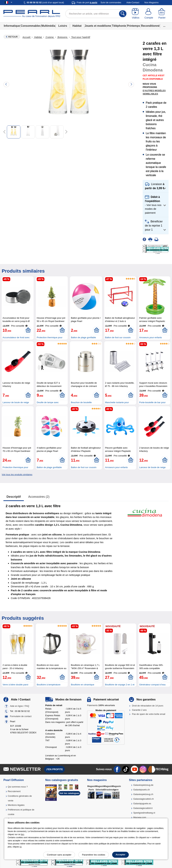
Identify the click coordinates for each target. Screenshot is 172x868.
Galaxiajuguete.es (142, 803)
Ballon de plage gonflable (83, 337)
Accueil (27, 37)
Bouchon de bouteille (81, 402)
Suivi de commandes (111, 2)
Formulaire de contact (21, 716)
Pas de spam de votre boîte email (149, 714)
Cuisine (50, 37)
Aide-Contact (133, 2)
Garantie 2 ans (139, 710)
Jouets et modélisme (98, 26)
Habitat (77, 26)
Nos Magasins (151, 2)
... (164, 26)
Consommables (31, 26)
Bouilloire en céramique (82, 685)
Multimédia (48, 26)
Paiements (101, 705)
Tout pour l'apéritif (80, 37)
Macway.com (140, 817)
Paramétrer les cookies (94, 855)
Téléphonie (119, 26)
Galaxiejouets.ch (141, 790)
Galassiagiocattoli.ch (143, 799)
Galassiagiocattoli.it (143, 808)
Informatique (12, 26)
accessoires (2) (39, 497)
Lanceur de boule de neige (16, 402)
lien (23, 834)
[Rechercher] (123, 14)
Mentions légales (16, 805)
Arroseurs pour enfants (151, 337)
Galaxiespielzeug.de (143, 785)
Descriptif (14, 497)
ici (20, 847)
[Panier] (162, 14)
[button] (156, 186)
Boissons (63, 37)
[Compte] (149, 14)
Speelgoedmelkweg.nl (144, 813)
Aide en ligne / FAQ (20, 706)
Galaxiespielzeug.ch (143, 794)
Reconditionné (150, 26)
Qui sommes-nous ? (18, 787)
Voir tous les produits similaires (17, 475)
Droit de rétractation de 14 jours (148, 706)
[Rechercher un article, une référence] (96, 14)
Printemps (133, 26)
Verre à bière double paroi (15, 685)
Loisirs (63, 26)
